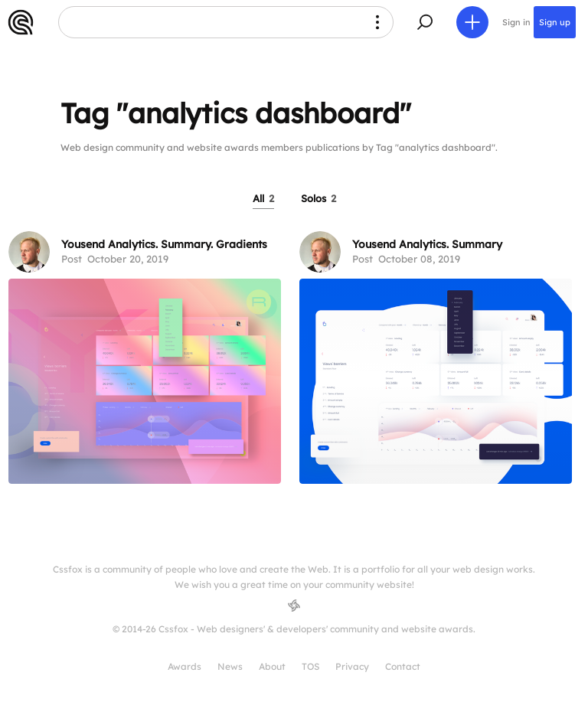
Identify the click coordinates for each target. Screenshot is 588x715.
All (263, 198)
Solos (318, 198)
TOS (310, 666)
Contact (403, 666)
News (230, 666)
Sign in (516, 22)
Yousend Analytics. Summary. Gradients (164, 244)
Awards (185, 666)
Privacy (352, 666)
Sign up (555, 22)
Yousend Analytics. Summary (427, 244)
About (272, 666)
